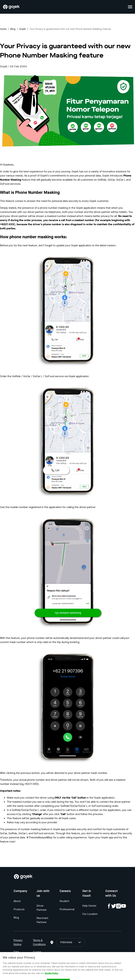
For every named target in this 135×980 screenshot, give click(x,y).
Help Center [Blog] (89, 906)
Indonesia (71, 942)
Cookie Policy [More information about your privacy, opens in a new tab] (51, 977)
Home (3, 29)
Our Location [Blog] (90, 914)
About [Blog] (17, 901)
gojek (22, 29)
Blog (13, 29)
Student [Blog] (64, 901)
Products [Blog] (19, 909)
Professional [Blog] (67, 909)
